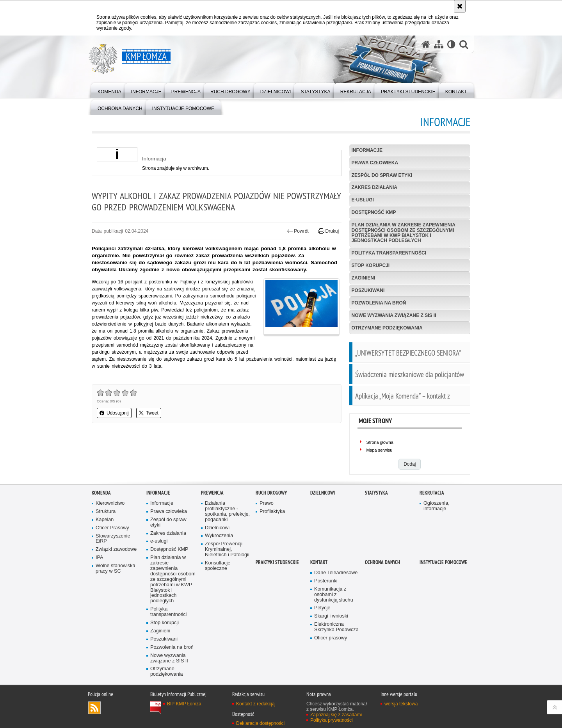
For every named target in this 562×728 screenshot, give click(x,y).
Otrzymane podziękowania (387, 328)
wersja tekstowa (401, 704)
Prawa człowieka (375, 163)
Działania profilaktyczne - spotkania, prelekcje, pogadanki (227, 512)
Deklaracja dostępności (260, 723)
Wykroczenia (219, 536)
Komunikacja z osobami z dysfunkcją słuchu (334, 595)
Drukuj (328, 231)
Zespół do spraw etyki (382, 175)
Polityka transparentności (389, 253)
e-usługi (363, 200)
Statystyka (376, 493)
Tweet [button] (149, 413)
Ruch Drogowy (271, 493)
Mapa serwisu (380, 450)
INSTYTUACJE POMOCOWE (443, 562)
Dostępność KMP (374, 212)
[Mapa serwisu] (439, 44)
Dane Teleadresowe (336, 573)
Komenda (101, 493)
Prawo (267, 503)
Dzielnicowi (217, 528)
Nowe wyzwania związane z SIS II (394, 315)
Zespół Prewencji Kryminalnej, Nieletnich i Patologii (227, 549)
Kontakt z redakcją (255, 704)
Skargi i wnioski (331, 616)
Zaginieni (364, 278)
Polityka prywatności (332, 720)
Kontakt (319, 562)
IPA (99, 558)
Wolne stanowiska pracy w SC (116, 569)
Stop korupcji (371, 265)
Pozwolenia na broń (379, 303)
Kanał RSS (94, 708)
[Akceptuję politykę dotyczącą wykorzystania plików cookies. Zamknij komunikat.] (460, 6)
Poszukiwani (368, 290)
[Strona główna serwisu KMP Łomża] (426, 44)
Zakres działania (374, 187)
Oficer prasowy (331, 638)
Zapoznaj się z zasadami (336, 715)
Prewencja (212, 493)
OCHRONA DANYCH (382, 562)
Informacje (367, 150)
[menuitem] (109, 90)
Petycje (322, 608)
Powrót (298, 231)
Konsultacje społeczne (218, 566)
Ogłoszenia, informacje (437, 506)
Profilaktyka (272, 512)
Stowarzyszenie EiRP (113, 539)
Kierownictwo (110, 503)
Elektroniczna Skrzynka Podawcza (336, 627)
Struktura (106, 512)
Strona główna (380, 442)
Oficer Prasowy (112, 528)
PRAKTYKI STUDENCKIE (277, 562)
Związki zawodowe (116, 549)
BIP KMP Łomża (184, 704)
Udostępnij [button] (114, 413)
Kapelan (105, 520)
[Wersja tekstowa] (451, 44)
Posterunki (326, 581)
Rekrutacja (432, 493)
